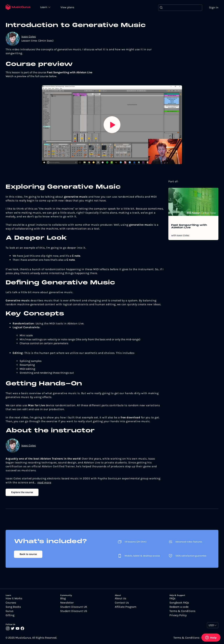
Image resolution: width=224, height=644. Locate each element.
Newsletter (67, 603)
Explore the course (22, 492)
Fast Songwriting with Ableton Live (189, 227)
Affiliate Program (126, 607)
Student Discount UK (74, 607)
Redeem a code (179, 607)
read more (44, 482)
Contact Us (122, 603)
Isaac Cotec (29, 37)
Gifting (10, 615)
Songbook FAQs (179, 603)
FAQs (172, 598)
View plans (67, 7)
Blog (63, 598)
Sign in (214, 7)
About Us (120, 598)
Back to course (28, 554)
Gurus (9, 611)
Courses (11, 603)
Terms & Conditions (182, 611)
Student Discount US (74, 611)
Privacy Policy (178, 615)
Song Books (13, 607)
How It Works (14, 598)
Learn (44, 7)
